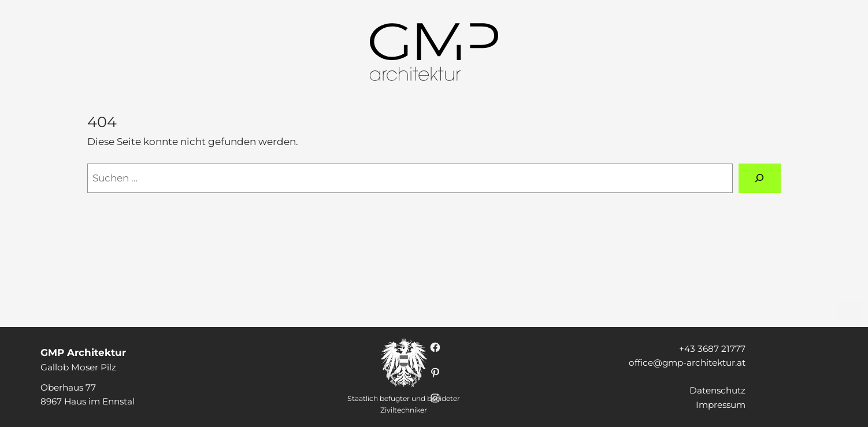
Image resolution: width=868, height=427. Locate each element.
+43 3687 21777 (712, 349)
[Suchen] (760, 178)
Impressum (721, 405)
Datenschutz (717, 390)
